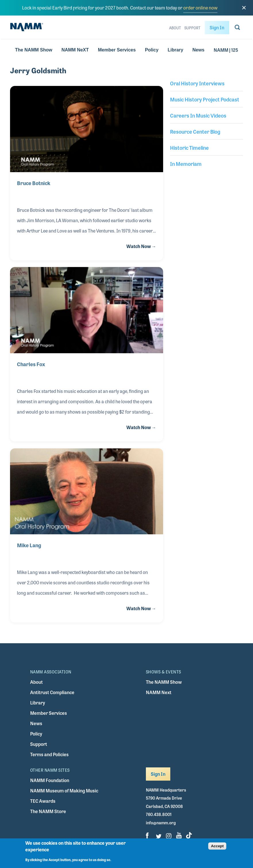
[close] (244, 8)
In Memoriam (186, 164)
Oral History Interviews (197, 83)
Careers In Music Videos (198, 115)
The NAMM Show (34, 50)
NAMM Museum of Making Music (64, 791)
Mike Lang (29, 545)
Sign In (217, 27)
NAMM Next (159, 692)
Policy (152, 50)
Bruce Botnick (34, 183)
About (175, 28)
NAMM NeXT (75, 50)
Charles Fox (31, 364)
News (198, 50)
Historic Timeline (189, 147)
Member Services (117, 50)
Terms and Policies (49, 754)
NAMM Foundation (50, 780)
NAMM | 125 (226, 50)
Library (175, 50)
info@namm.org (161, 823)
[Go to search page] (237, 28)
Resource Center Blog (195, 131)
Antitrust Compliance (52, 692)
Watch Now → (141, 246)
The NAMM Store (48, 811)
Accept (217, 848)
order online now (200, 8)
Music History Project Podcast (205, 99)
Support (192, 28)
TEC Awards (43, 801)
